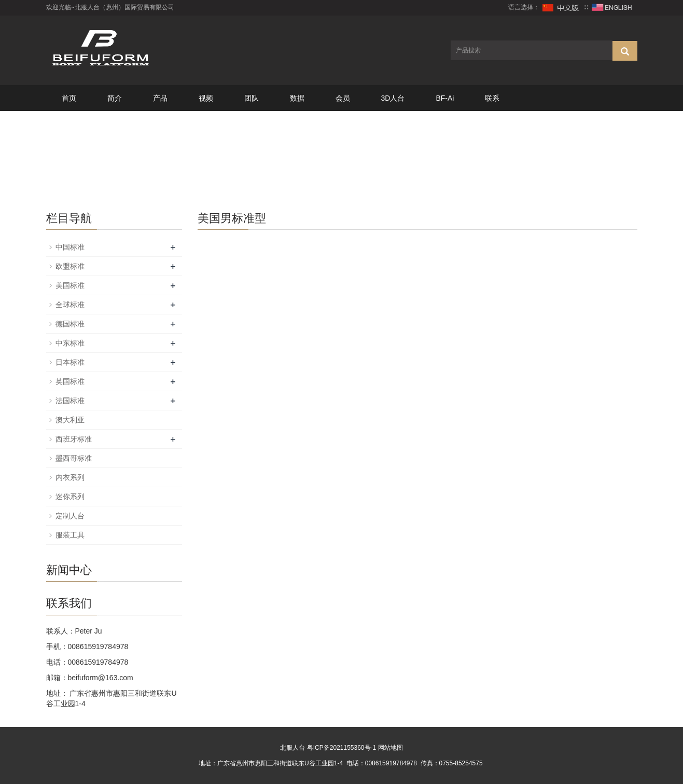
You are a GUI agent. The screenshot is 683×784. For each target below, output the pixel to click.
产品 (160, 98)
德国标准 (70, 324)
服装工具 (70, 535)
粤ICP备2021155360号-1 (341, 748)
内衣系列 (70, 477)
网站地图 (391, 748)
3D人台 (393, 98)
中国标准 (70, 247)
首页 (69, 98)
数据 (297, 98)
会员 (343, 98)
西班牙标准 (74, 439)
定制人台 (70, 516)
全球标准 (70, 305)
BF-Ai (445, 98)
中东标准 (70, 343)
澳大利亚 (70, 420)
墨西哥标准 (74, 458)
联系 (492, 98)
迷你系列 (70, 497)
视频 (206, 98)
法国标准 (70, 401)
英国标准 (70, 381)
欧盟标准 (70, 266)
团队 (252, 98)
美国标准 (70, 285)
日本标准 (70, 362)
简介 (115, 98)
